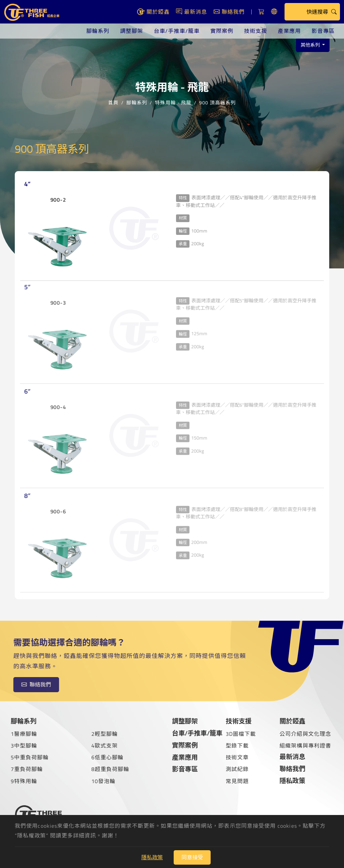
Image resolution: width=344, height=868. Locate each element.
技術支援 (256, 31)
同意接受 (192, 857)
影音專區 (323, 31)
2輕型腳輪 (105, 734)
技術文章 (237, 757)
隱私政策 (292, 781)
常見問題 (237, 781)
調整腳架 (131, 31)
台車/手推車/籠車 (177, 31)
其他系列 (311, 45)
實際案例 (222, 31)
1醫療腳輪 (24, 734)
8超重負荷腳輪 (110, 769)
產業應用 (289, 31)
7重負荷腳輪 (27, 769)
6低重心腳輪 (107, 757)
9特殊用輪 (24, 781)
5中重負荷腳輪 (30, 757)
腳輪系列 (98, 31)
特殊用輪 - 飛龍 (173, 102)
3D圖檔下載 (241, 734)
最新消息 (292, 756)
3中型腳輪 (24, 746)
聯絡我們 (292, 769)
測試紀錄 (237, 769)
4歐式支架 (105, 746)
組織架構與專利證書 (305, 746)
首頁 (113, 102)
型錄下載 (237, 746)
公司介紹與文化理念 (305, 734)
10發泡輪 (103, 781)
